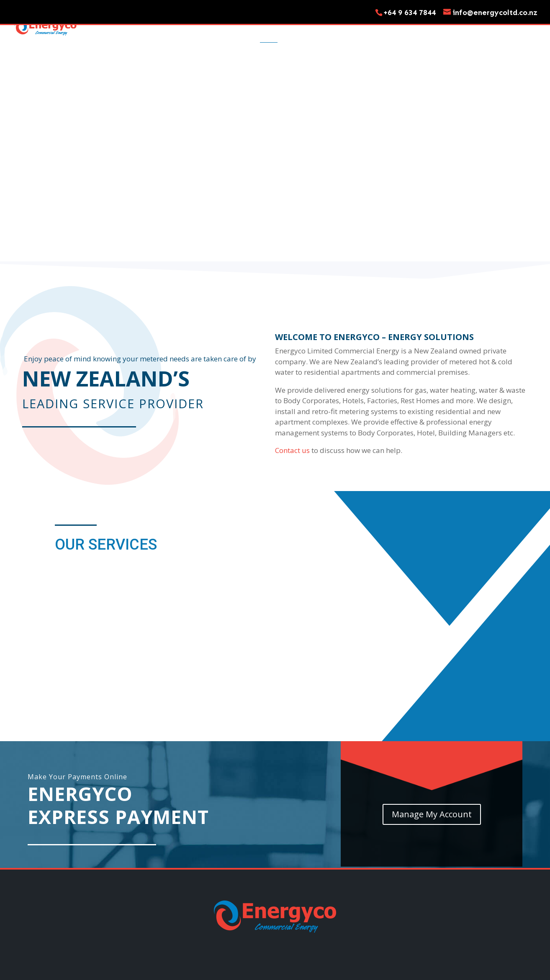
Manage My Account (432, 760)
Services (302, 30)
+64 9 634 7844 (410, 13)
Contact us (292, 396)
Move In (338, 30)
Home (269, 30)
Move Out (378, 30)
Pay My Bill (520, 30)
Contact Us (423, 30)
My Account (473, 30)
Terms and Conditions (320, 930)
